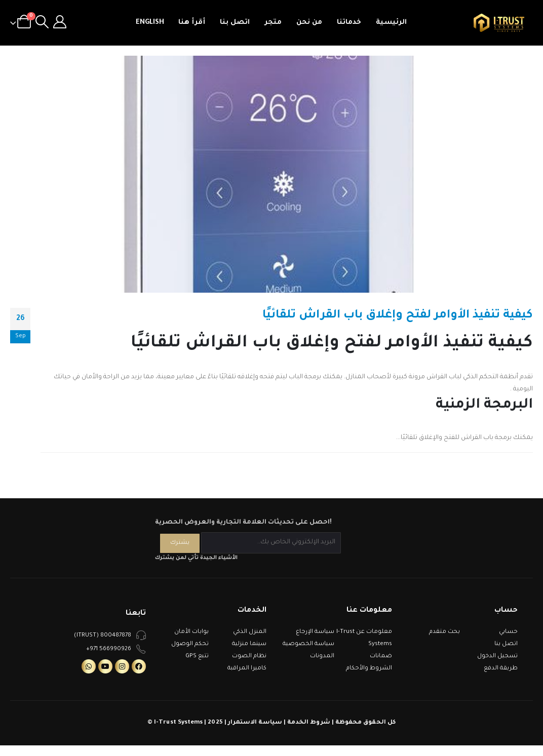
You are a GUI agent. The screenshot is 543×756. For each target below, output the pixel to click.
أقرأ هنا (192, 23)
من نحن (309, 23)
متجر (273, 23)
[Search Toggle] (42, 23)
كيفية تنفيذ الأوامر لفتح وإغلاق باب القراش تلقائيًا (398, 316)
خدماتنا (349, 23)
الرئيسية (391, 23)
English (150, 23)
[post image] (271, 174)
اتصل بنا (235, 23)
